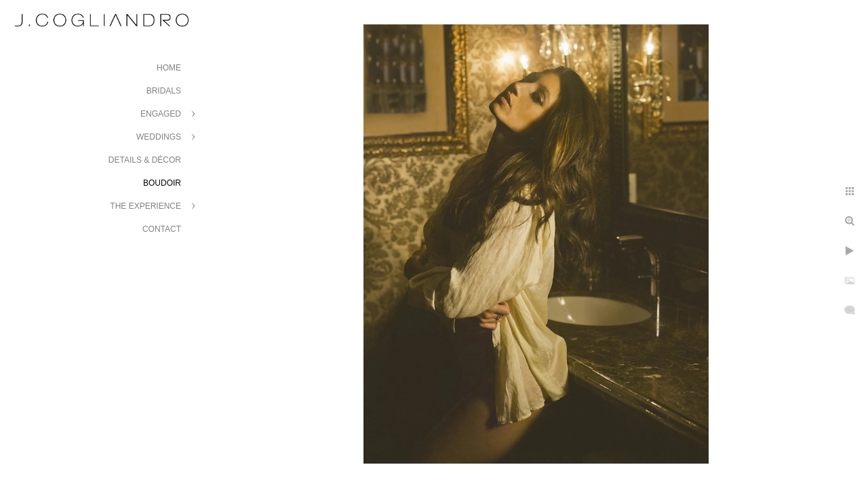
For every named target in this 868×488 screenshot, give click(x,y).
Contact (162, 229)
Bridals (164, 91)
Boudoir (162, 183)
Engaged (161, 114)
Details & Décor (145, 160)
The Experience (145, 206)
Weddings (159, 137)
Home (169, 68)
